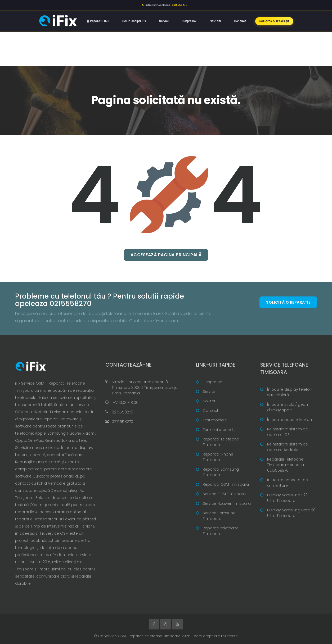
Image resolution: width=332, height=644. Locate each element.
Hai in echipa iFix (134, 21)
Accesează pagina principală (166, 255)
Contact (240, 21)
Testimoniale (215, 420)
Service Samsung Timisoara (219, 516)
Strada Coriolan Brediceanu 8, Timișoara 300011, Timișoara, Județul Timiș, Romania (145, 388)
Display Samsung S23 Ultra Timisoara (287, 498)
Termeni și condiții (220, 430)
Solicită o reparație (274, 21)
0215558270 (122, 412)
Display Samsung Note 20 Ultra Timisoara (291, 513)
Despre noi (189, 21)
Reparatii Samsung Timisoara (221, 472)
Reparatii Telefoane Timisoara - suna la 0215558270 (286, 465)
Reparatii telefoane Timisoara (221, 531)
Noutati (215, 21)
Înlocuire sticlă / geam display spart (288, 407)
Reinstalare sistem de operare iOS (288, 432)
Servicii (164, 21)
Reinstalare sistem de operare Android (288, 447)
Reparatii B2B (98, 21)
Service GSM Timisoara (224, 494)
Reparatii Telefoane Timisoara (221, 442)
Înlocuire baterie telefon (290, 420)
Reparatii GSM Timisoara (226, 484)
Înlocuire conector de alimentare (288, 483)
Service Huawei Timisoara (227, 503)
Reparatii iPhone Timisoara (218, 457)
